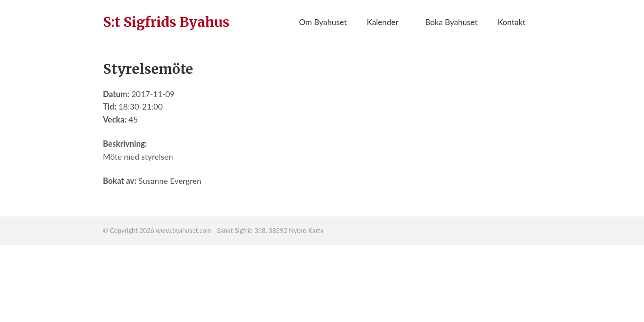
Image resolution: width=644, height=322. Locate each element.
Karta (316, 231)
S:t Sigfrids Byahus (166, 22)
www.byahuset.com (183, 231)
